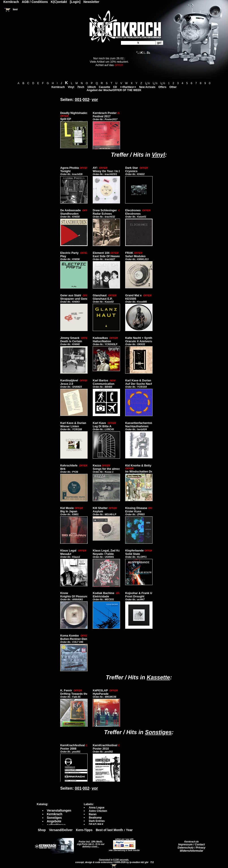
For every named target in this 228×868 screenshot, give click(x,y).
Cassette (104, 87)
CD (115, 87)
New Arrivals (147, 87)
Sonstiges (158, 732)
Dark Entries (97, 821)
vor (95, 100)
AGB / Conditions (35, 2)
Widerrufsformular (192, 851)
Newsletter (91, 2)
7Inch (81, 87)
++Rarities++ (128, 87)
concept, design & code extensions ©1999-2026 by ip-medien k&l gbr (112, 862)
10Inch (92, 87)
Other (173, 87)
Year (129, 830)
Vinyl (71, 87)
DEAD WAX (96, 824)
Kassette (158, 677)
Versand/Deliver (61, 830)
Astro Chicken (98, 811)
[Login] (75, 2)
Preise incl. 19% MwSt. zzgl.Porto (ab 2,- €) (90, 843)
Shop (42, 830)
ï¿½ (147, 83)
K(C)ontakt (59, 2)
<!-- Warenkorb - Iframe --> (114, 866)
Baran (93, 814)
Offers (162, 87)
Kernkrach (58, 87)
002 (86, 100)
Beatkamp (95, 818)
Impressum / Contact (192, 844)
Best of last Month (109, 830)
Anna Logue (97, 808)
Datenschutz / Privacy (191, 848)
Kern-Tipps (84, 830)
